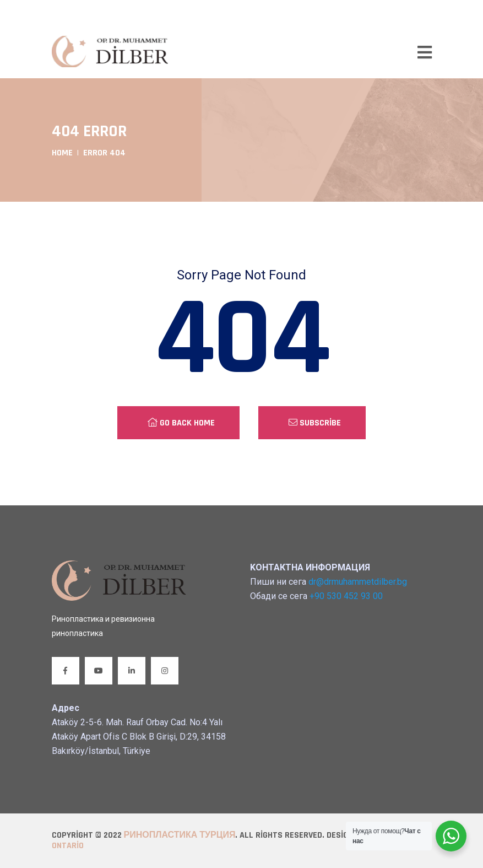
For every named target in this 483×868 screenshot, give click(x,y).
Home (62, 153)
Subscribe (315, 423)
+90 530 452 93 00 (241, 13)
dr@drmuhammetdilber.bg (358, 582)
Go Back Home (181, 423)
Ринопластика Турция (180, 835)
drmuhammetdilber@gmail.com (122, 13)
